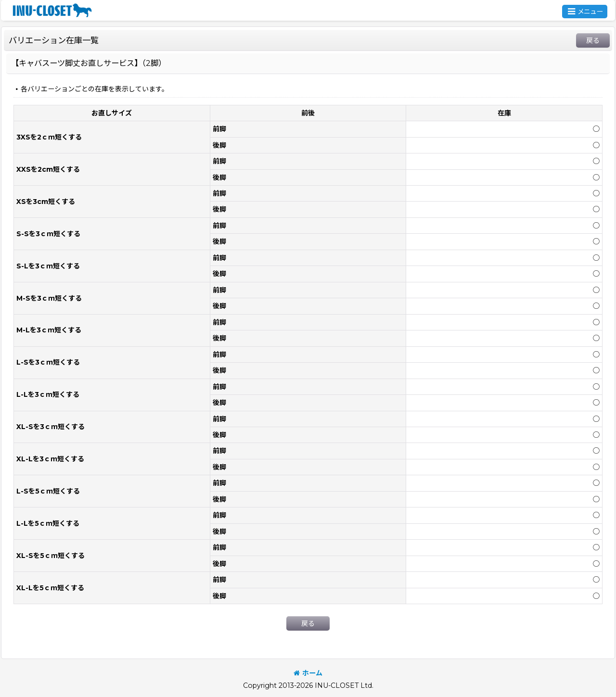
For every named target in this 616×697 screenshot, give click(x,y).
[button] (585, 12)
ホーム (308, 673)
